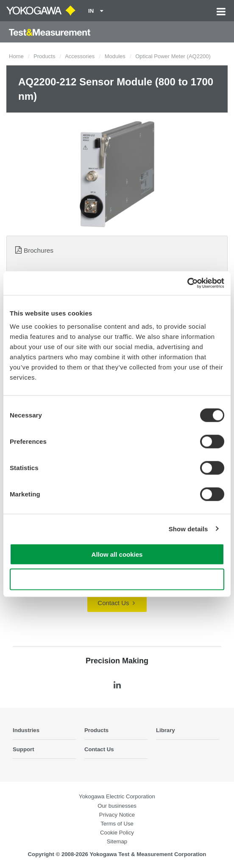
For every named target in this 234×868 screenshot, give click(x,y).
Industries (26, 730)
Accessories (80, 56)
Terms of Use (117, 824)
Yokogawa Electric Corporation (117, 796)
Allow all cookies (117, 554)
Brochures (39, 250)
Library (166, 730)
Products (44, 56)
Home (16, 56)
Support (24, 749)
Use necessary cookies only (117, 579)
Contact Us (116, 603)
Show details (188, 528)
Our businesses (117, 806)
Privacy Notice (117, 815)
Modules (115, 56)
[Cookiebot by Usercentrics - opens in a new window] (187, 283)
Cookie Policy (117, 833)
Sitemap (117, 841)
